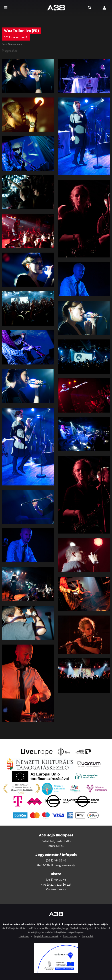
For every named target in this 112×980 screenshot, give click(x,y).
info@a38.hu (56, 846)
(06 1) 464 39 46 (56, 880)
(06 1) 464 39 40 (56, 860)
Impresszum (70, 936)
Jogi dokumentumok (46, 936)
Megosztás (10, 50)
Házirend (24, 936)
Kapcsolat (88, 936)
